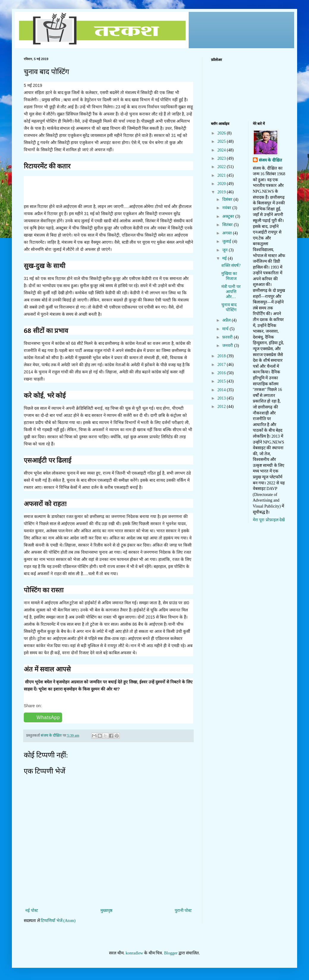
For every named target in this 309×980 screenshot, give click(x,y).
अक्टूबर (229, 216)
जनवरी (228, 346)
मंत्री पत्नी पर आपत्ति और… (231, 292)
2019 (222, 192)
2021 (222, 175)
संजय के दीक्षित (270, 160)
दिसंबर (228, 199)
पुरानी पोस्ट (183, 911)
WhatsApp (48, 717)
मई (225, 258)
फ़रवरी (228, 337)
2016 (222, 373)
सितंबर (228, 225)
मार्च (226, 329)
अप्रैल (227, 320)
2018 (222, 356)
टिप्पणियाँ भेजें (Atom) (58, 921)
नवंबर (227, 208)
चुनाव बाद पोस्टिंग (229, 307)
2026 (222, 133)
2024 (222, 150)
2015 (222, 381)
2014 (222, 390)
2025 (222, 141)
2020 (222, 184)
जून (226, 250)
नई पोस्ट (32, 911)
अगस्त (228, 233)
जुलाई (227, 241)
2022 (222, 167)
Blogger (171, 953)
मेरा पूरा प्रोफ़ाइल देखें (269, 520)
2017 (222, 365)
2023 (222, 158)
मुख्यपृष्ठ (106, 911)
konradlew (134, 953)
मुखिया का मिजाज (229, 276)
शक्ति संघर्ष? (231, 266)
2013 (222, 398)
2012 (222, 407)
